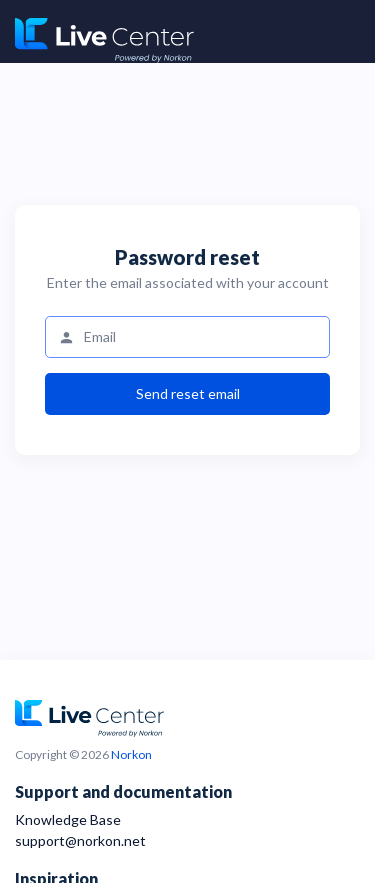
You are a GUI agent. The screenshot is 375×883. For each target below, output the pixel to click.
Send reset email (188, 393)
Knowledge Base (68, 819)
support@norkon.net (80, 840)
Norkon (131, 754)
